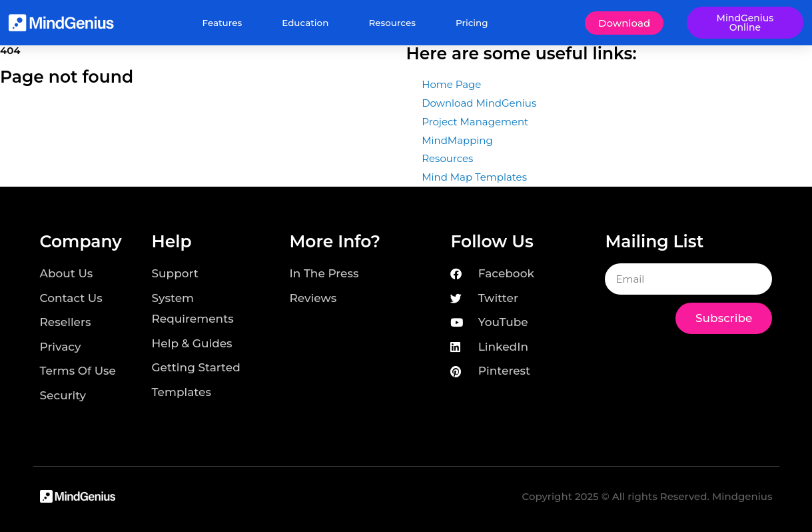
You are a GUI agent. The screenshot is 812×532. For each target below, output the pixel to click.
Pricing (472, 23)
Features (222, 23)
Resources (392, 23)
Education (305, 23)
